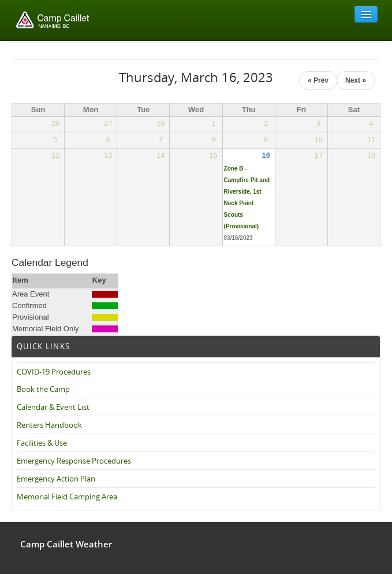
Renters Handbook (49, 425)
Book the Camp (43, 389)
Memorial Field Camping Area (67, 497)
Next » (356, 80)
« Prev (318, 80)
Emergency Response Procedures (74, 461)
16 (266, 155)
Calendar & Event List (53, 407)
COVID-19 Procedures (54, 372)
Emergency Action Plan (56, 479)
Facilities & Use (42, 443)
